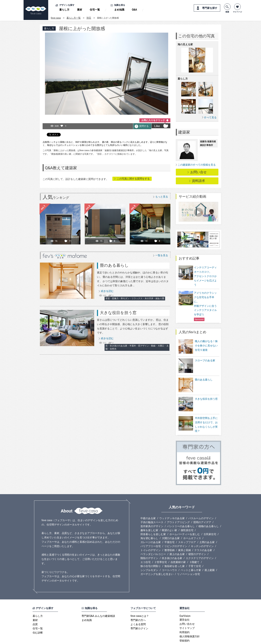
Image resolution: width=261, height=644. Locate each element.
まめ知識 (119, 10)
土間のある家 (207, 528)
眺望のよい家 (169, 516)
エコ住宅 (146, 548)
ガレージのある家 (151, 528)
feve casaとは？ (140, 602)
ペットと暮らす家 (191, 556)
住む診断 (38, 618)
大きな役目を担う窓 (118, 313)
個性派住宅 (187, 516)
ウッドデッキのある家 (172, 504)
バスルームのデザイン (201, 504)
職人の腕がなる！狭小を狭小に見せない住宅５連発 (206, 346)
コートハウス (169, 556)
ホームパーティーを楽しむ (185, 520)
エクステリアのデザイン (200, 544)
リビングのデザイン (176, 532)
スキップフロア (187, 528)
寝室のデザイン (197, 540)
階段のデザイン (149, 544)
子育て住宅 (195, 552)
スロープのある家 (205, 358)
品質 (35, 610)
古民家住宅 (210, 520)
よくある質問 (138, 610)
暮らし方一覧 (74, 18)
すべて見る (210, 117)
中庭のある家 (148, 504)
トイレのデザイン (151, 536)
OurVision (185, 602)
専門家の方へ (138, 606)
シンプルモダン (149, 556)
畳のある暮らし (114, 265)
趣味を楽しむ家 (149, 516)
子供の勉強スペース (152, 508)
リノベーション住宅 (188, 560)
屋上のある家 (177, 540)
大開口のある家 (171, 524)
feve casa (56, 18)
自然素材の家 (178, 548)
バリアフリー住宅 (151, 532)
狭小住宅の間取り (151, 552)
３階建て (194, 548)
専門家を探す (210, 8)
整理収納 (169, 536)
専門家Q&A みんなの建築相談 (98, 602)
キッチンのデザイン (202, 532)
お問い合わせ (187, 610)
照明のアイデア (202, 508)
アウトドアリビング (178, 508)
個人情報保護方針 (190, 622)
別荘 (89, 18)
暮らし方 (64, 10)
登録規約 (185, 626)
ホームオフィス (192, 524)
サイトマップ (187, 614)
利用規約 (185, 618)
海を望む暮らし (149, 524)
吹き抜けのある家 (172, 544)
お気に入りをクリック (153, 120)
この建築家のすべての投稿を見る (197, 165)
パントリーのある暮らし (181, 512)
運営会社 (185, 606)
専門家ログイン (139, 614)
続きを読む (107, 291)
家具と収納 (185, 536)
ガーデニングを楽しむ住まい (157, 560)
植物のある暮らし (209, 512)
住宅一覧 (95, 10)
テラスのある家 (203, 536)
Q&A (134, 10)
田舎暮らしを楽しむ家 (153, 520)
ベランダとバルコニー (153, 540)
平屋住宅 (169, 528)
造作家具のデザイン (152, 512)
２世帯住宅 (161, 548)
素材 (80, 10)
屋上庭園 (210, 556)
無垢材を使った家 (175, 552)
